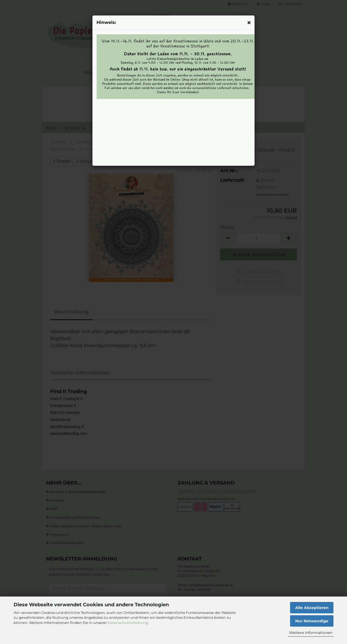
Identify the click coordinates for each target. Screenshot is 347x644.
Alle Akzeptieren (312, 608)
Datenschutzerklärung (128, 623)
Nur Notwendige (312, 621)
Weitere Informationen (311, 633)
